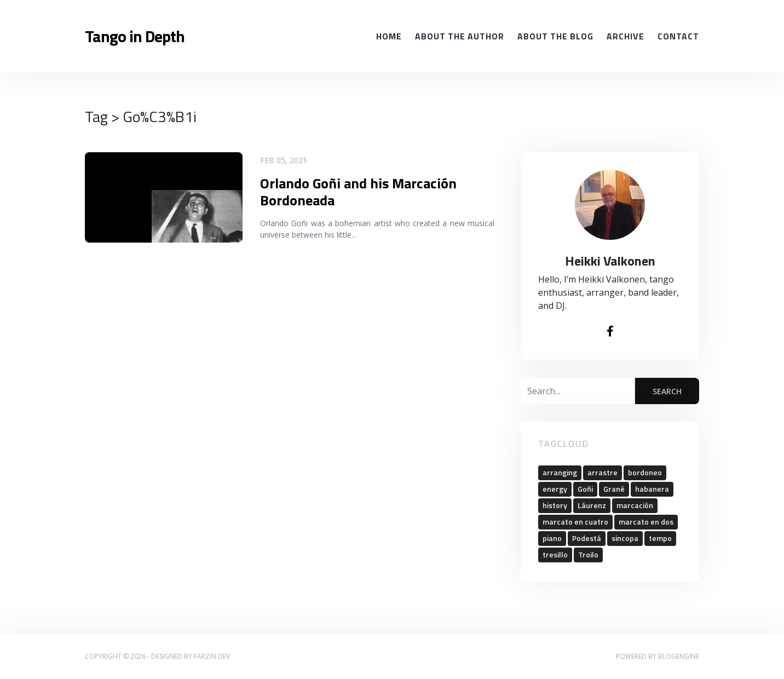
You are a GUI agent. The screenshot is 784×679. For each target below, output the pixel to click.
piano (552, 538)
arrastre (603, 472)
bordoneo (645, 472)
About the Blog (555, 36)
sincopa (625, 538)
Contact (678, 36)
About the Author (460, 36)
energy (555, 489)
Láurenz (592, 505)
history (555, 505)
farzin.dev (212, 656)
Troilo (588, 554)
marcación (635, 505)
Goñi (585, 489)
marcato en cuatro (575, 522)
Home (389, 36)
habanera (652, 489)
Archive (626, 36)
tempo (660, 538)
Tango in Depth (135, 36)
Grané (614, 489)
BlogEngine (679, 656)
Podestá (587, 538)
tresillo (555, 554)
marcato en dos (646, 522)
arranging (560, 472)
